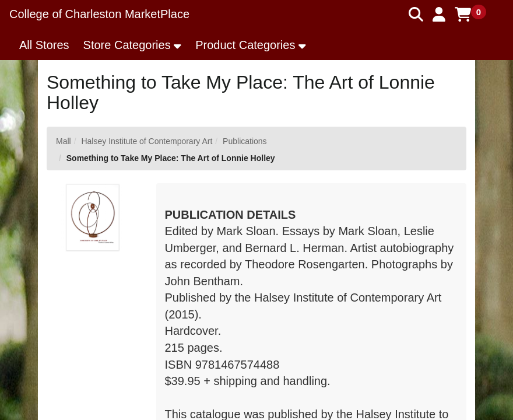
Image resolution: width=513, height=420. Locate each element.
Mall (64, 141)
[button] (439, 15)
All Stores (44, 45)
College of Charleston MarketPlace (99, 14)
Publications (245, 141)
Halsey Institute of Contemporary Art (147, 141)
